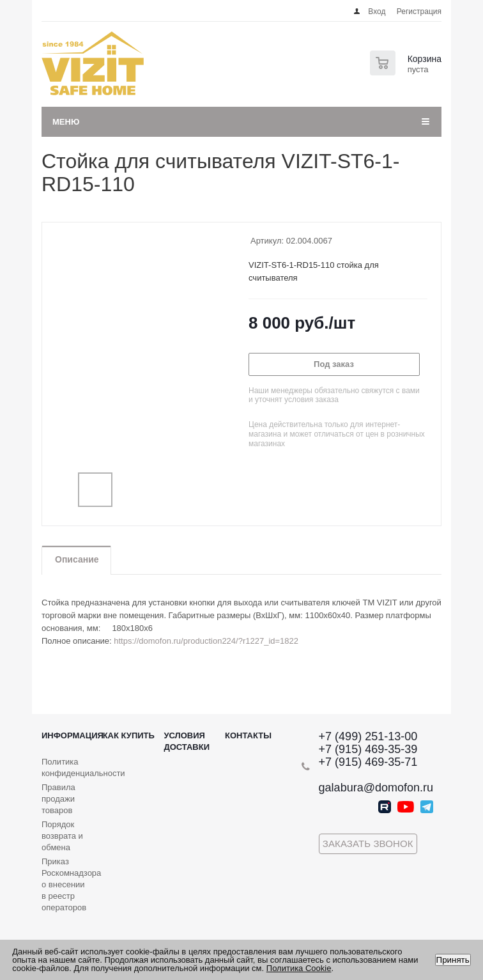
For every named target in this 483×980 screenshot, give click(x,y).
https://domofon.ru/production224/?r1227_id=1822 (206, 641)
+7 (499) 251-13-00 (368, 736)
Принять (453, 960)
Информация (73, 735)
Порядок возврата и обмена (62, 836)
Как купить (129, 735)
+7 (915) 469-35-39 (368, 749)
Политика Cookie (299, 968)
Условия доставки (187, 741)
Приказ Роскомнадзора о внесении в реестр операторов (71, 884)
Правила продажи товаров (58, 799)
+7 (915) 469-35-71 (368, 762)
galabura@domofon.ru (376, 788)
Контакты (248, 735)
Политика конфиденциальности (83, 767)
